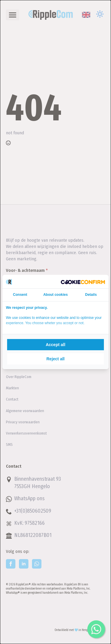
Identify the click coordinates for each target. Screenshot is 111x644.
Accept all (55, 345)
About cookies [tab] (55, 295)
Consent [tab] (20, 295)
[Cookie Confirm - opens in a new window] (83, 281)
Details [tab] (91, 295)
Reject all (55, 359)
